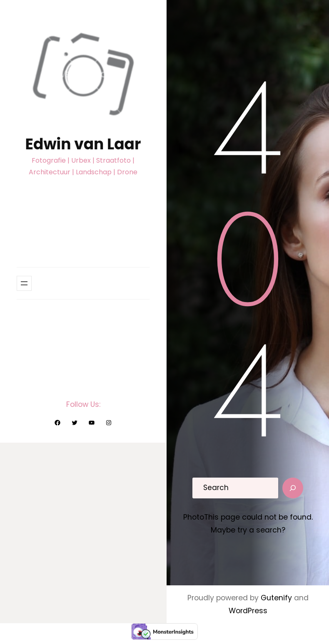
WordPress (248, 611)
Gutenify (277, 598)
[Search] (293, 488)
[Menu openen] (24, 283)
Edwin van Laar (83, 144)
